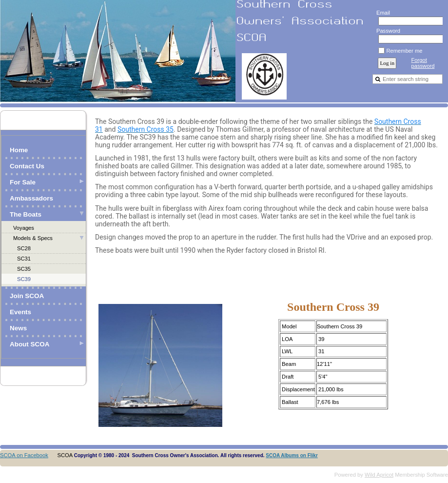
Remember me (404, 51)
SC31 (24, 259)
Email (381, 13)
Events (20, 312)
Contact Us (27, 166)
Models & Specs (33, 238)
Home (19, 150)
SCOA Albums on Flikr (292, 455)
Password (386, 31)
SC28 (24, 248)
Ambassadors (31, 198)
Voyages (24, 228)
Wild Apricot (379, 475)
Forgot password (423, 63)
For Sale (23, 182)
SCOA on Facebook (24, 455)
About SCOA (29, 344)
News (18, 328)
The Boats (26, 214)
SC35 (24, 269)
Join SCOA (27, 296)
